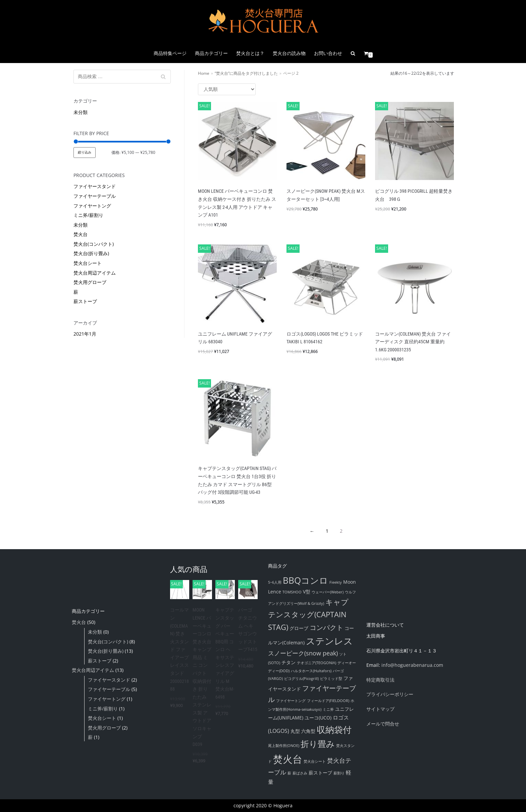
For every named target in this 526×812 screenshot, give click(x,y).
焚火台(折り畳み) (91, 253)
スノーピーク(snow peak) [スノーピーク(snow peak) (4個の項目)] (303, 653)
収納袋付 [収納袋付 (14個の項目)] (334, 730)
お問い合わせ (328, 53)
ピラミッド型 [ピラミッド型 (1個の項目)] (331, 679)
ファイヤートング (92, 206)
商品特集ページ (170, 53)
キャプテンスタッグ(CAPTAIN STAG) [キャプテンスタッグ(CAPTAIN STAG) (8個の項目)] (308, 614)
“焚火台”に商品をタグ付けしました (246, 73)
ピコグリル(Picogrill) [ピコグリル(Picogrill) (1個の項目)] (301, 679)
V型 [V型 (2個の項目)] (307, 592)
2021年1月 (85, 334)
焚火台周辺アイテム (95, 273)
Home (204, 73)
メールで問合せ (383, 724)
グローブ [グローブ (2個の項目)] (299, 628)
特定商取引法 (380, 680)
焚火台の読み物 (289, 53)
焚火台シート (88, 263)
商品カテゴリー (211, 53)
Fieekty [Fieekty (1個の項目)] (336, 582)
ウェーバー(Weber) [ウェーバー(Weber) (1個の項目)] (328, 592)
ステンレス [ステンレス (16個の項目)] (329, 641)
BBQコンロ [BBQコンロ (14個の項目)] (305, 580)
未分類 (81, 112)
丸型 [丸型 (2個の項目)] (295, 731)
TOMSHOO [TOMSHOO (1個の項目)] (292, 592)
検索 (163, 78)
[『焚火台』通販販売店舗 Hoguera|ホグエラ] (263, 22)
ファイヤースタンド (95, 186)
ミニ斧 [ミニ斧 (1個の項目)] (328, 709)
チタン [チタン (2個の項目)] (288, 662)
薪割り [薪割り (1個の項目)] (339, 773)
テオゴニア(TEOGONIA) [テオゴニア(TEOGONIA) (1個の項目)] (317, 663)
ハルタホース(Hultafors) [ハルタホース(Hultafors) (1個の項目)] (311, 671)
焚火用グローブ (90, 282)
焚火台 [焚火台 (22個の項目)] (288, 759)
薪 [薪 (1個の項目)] (289, 773)
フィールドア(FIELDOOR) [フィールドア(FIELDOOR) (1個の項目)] (328, 701)
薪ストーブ (85, 301)
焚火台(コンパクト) (94, 244)
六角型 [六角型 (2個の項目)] (308, 731)
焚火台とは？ (250, 53)
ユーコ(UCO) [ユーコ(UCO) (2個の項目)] (318, 718)
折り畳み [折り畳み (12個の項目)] (318, 744)
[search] (353, 53)
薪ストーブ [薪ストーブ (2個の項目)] (320, 773)
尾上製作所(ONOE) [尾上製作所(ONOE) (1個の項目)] (284, 746)
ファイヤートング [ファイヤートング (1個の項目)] (291, 701)
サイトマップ (380, 709)
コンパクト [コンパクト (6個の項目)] (326, 627)
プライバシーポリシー (390, 694)
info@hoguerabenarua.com (412, 665)
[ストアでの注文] (227, 89)
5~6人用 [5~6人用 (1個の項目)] (275, 582)
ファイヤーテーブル (95, 196)
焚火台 (81, 234)
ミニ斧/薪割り (88, 215)
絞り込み (85, 152)
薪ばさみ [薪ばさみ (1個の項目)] (300, 773)
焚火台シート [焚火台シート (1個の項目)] (315, 761)
